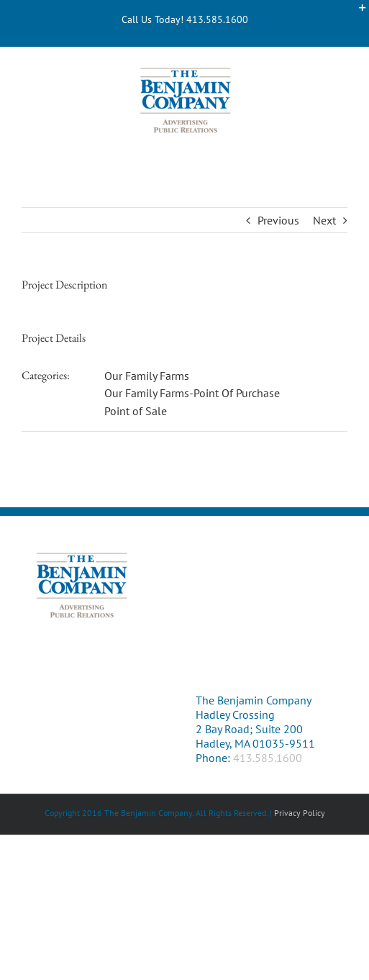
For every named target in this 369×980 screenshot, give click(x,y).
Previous (278, 220)
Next (324, 220)
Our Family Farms (147, 376)
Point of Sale (136, 411)
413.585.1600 (268, 758)
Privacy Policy (300, 813)
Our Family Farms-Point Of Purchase (192, 393)
